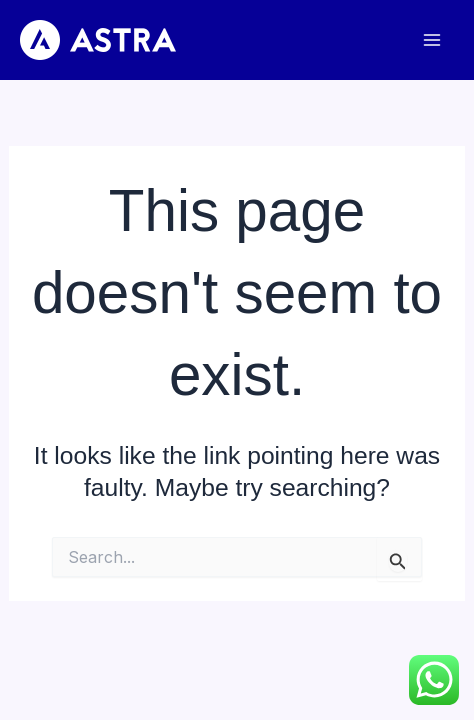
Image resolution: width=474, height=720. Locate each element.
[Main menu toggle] (431, 40)
